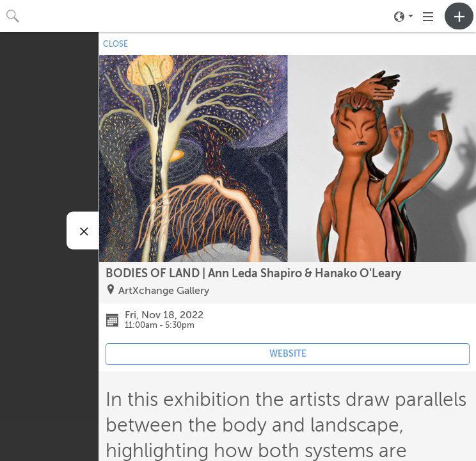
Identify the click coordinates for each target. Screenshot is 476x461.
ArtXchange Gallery (164, 291)
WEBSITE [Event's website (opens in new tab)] (288, 354)
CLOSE (115, 44)
